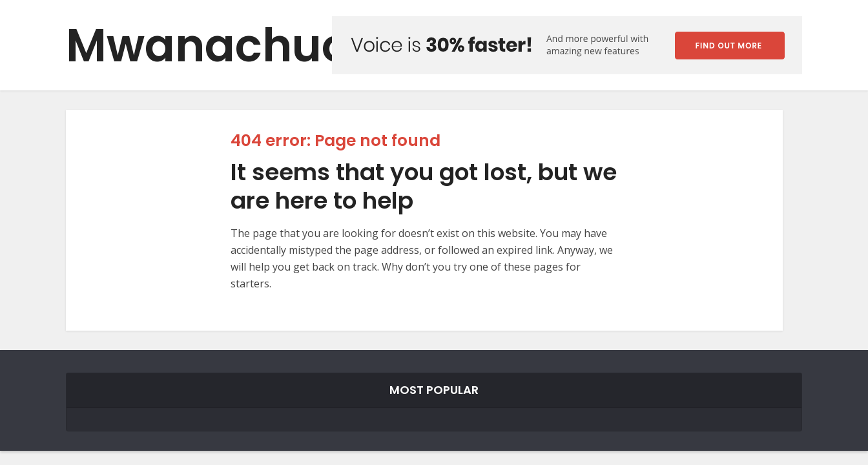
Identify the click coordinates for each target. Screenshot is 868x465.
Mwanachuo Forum (287, 46)
